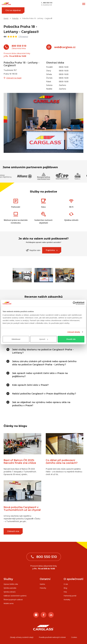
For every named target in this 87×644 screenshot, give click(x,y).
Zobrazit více (15, 532)
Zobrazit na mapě (13, 78)
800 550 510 (19, 46)
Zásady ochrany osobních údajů (22, 637)
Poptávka (53, 251)
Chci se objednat (15, 11)
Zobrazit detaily (74, 332)
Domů (6, 18)
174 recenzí (23, 37)
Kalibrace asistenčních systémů (15, 596)
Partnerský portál (70, 596)
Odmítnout (16, 339)
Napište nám (33, 250)
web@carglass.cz (65, 47)
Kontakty (67, 600)
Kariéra (42, 584)
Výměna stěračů (10, 592)
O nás (66, 584)
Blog (65, 588)
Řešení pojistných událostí (13, 600)
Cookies (74, 637)
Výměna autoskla (10, 588)
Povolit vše (71, 339)
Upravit (44, 339)
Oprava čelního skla (11, 584)
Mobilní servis (9, 603)
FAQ (65, 592)
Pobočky (15, 18)
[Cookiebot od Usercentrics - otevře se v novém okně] (74, 303)
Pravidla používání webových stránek (52, 637)
